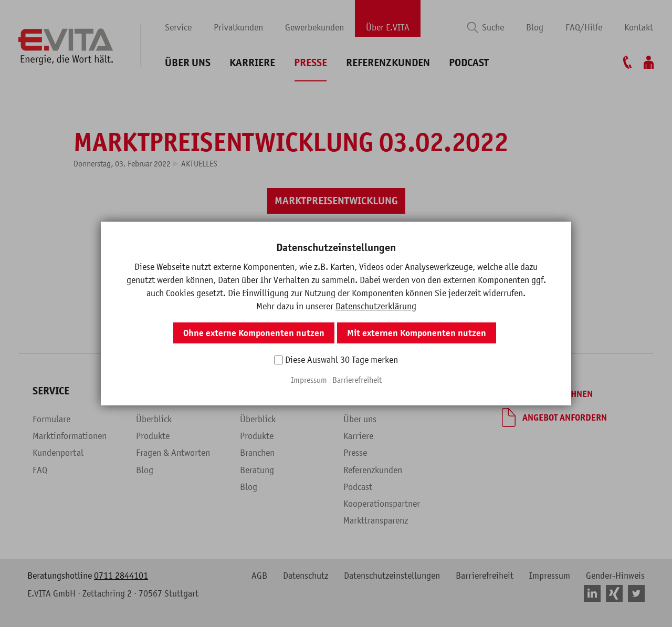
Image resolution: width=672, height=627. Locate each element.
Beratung (257, 470)
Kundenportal (58, 453)
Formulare (51, 419)
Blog (535, 27)
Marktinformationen (70, 436)
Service (178, 27)
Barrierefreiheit (485, 576)
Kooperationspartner (382, 504)
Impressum (550, 576)
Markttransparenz (376, 520)
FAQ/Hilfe (584, 27)
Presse (311, 63)
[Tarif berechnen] (547, 394)
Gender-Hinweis (615, 576)
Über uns (188, 63)
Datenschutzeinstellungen (392, 576)
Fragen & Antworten (173, 453)
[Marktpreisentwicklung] (336, 201)
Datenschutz (306, 576)
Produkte (153, 436)
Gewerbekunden (314, 27)
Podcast (469, 63)
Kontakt (639, 27)
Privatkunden (238, 27)
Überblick (154, 419)
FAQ (40, 470)
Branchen (257, 453)
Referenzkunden (388, 63)
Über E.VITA (388, 27)
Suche (493, 27)
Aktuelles (199, 163)
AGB (259, 576)
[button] (311, 241)
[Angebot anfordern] (554, 417)
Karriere (252, 63)
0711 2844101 (121, 576)
